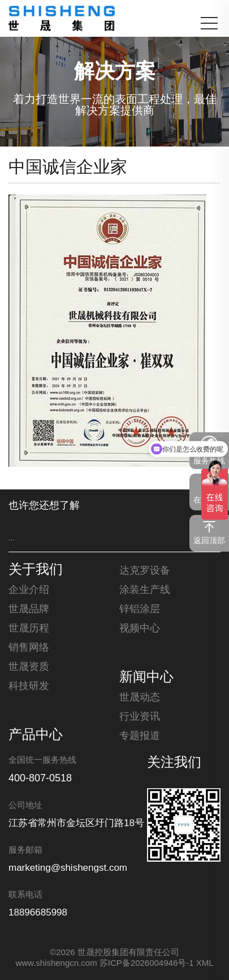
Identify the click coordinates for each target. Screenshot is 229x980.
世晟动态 (140, 698)
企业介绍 (29, 590)
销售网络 (29, 648)
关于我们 (36, 570)
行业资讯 (140, 717)
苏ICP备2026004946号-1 (147, 964)
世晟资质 (29, 667)
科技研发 (29, 686)
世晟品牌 (29, 609)
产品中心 (36, 736)
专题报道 (140, 736)
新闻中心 (146, 678)
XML (205, 964)
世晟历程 (29, 629)
